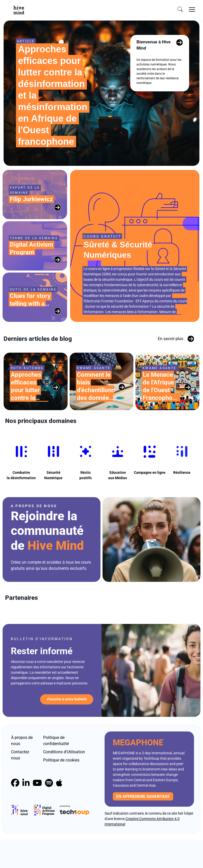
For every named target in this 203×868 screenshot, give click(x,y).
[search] (180, 9)
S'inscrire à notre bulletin (67, 728)
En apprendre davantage (143, 825)
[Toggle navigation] (192, 9)
